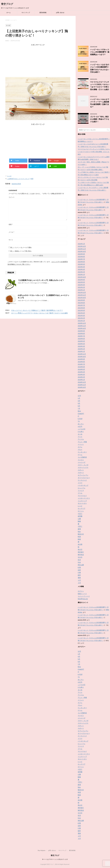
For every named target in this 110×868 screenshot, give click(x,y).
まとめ (80, 434)
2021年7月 (81, 305)
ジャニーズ (82, 462)
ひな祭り (81, 432)
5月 (79, 403)
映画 (79, 539)
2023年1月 (81, 275)
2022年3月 (81, 285)
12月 (79, 396)
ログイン (81, 591)
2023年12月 (82, 246)
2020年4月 (81, 344)
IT (78, 416)
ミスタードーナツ (84, 498)
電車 (79, 578)
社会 (79, 562)
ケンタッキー (82, 452)
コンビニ (81, 460)
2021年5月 (81, 310)
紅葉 (79, 567)
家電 (79, 529)
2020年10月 (82, 328)
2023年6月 (81, 262)
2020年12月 (82, 323)
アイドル (81, 439)
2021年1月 (81, 321)
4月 (79, 401)
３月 (79, 583)
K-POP (80, 419)
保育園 (80, 516)
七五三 (80, 514)
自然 (79, 570)
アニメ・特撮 (82, 442)
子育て (80, 526)
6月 (79, 406)
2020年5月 (81, 341)
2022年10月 (82, 277)
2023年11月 (82, 249)
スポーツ (81, 473)
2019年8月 (81, 362)
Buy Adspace (42, 850)
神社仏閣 (81, 565)
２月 (79, 580)
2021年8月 (81, 303)
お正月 (80, 426)
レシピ (9, 176)
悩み (79, 532)
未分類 (80, 544)
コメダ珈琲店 (82, 457)
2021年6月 (81, 308)
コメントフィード (84, 596)
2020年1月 (81, 351)
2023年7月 (81, 259)
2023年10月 (82, 251)
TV (79, 421)
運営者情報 (43, 13)
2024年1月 (81, 244)
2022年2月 (81, 287)
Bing (79, 411)
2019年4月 (81, 372)
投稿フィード (82, 594)
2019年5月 (81, 369)
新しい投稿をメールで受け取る (21, 251)
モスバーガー (82, 503)
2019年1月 (81, 380)
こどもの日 (82, 429)
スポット (81, 470)
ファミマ (81, 491)
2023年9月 (81, 254)
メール (11, 232)
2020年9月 (81, 331)
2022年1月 (81, 290)
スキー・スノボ (83, 465)
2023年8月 (81, 257)
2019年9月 (81, 359)
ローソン (81, 511)
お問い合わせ (60, 13)
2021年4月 (81, 313)
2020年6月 (81, 339)
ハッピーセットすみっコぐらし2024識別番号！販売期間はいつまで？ (100, 52)
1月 (79, 398)
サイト (11, 240)
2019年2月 (81, 377)
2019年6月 (81, 367)
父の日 (80, 557)
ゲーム (80, 455)
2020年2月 (81, 349)
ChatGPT (81, 414)
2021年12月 (82, 292)
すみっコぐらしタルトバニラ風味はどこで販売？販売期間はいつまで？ (37, 310)
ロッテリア (82, 508)
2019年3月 (81, 375)
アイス (80, 437)
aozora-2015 (16, 184)
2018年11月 (82, 385)
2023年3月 (81, 269)
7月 (79, 408)
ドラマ (80, 483)
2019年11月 (82, 354)
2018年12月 (82, 382)
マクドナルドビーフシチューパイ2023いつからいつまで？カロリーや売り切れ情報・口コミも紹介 (100, 86)
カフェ (80, 447)
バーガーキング (83, 485)
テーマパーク (82, 480)
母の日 (80, 549)
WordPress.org (83, 599)
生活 (79, 560)
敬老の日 (81, 534)
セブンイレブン (83, 475)
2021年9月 (81, 300)
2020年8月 (81, 333)
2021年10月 (82, 298)
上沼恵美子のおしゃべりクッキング (18, 179)
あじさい (81, 424)
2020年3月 (81, 346)
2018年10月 (82, 387)
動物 (79, 521)
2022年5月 (81, 282)
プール (80, 493)
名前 (11, 224)
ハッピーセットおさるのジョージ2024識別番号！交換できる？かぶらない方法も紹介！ (100, 68)
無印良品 (81, 555)
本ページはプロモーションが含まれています (55, 859)
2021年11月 (82, 295)
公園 (79, 519)
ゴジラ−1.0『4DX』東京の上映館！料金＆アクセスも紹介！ (100, 119)
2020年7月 (81, 336)
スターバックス (83, 467)
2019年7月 (81, 364)
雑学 (79, 575)
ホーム (9, 13)
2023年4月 (81, 267)
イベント (81, 444)
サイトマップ (26, 13)
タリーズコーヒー (84, 478)
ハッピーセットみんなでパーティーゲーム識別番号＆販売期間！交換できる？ (100, 103)
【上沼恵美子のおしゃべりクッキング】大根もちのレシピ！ (41, 280)
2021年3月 (81, 316)
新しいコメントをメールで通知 (21, 247)
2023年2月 (81, 272)
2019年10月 (82, 357)
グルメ (80, 449)
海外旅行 (81, 552)
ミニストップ (82, 501)
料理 (32, 179)
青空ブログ (7, 4)
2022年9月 (81, 280)
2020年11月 (82, 326)
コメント (12, 197)
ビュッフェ (82, 488)
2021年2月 (81, 318)
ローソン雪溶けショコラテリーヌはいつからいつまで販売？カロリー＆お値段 (39, 313)
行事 (79, 573)
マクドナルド (82, 496)
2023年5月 (81, 264)
